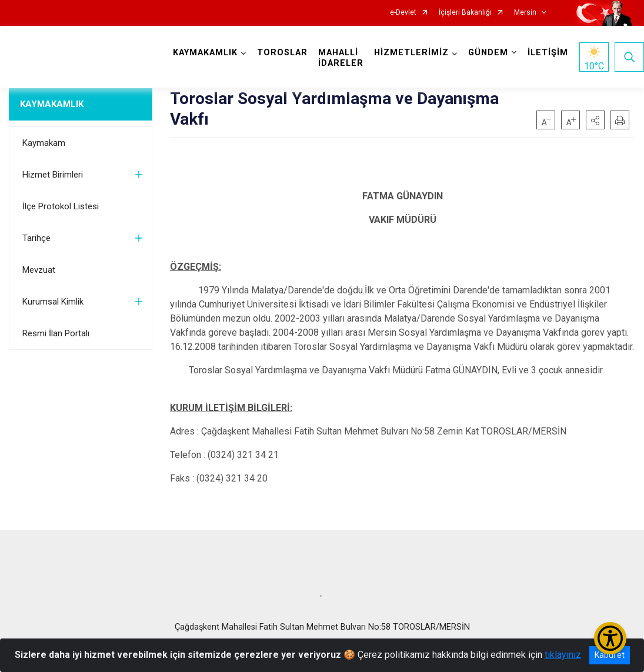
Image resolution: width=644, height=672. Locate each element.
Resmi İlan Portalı (56, 333)
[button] (595, 120)
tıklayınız (563, 655)
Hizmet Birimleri (53, 175)
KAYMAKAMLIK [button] (205, 53)
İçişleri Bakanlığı (465, 13)
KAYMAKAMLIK (52, 104)
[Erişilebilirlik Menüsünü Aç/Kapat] (610, 638)
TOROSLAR (282, 53)
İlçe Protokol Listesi (61, 206)
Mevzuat (39, 270)
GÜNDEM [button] (488, 53)
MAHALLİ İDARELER (341, 58)
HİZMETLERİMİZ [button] (411, 53)
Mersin (525, 13)
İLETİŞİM (548, 53)
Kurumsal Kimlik (53, 302)
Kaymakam (44, 143)
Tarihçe (36, 238)
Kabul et (610, 655)
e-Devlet (403, 13)
